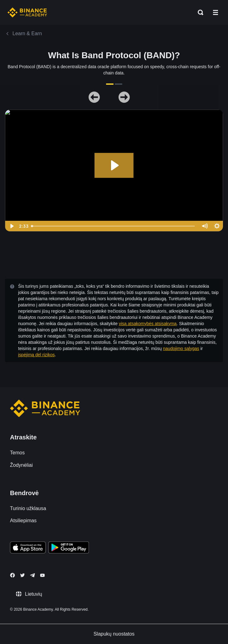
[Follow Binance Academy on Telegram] (32, 575)
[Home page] (27, 12)
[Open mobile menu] (216, 12)
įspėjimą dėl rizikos (36, 355)
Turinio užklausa (28, 508)
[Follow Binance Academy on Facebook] (12, 575)
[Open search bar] (199, 12)
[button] (216, 12)
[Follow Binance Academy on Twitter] (22, 575)
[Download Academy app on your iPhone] (28, 548)
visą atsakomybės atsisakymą (148, 324)
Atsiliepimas (23, 521)
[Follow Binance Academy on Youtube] (42, 575)
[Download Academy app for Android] (69, 548)
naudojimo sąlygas (181, 348)
